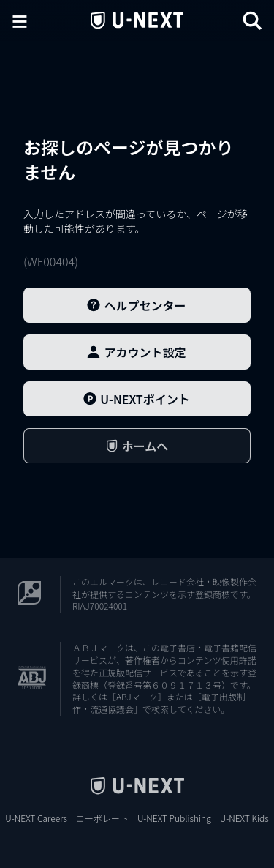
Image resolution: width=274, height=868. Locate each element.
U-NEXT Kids (244, 818)
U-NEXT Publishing (174, 818)
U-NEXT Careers (36, 818)
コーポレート (102, 818)
